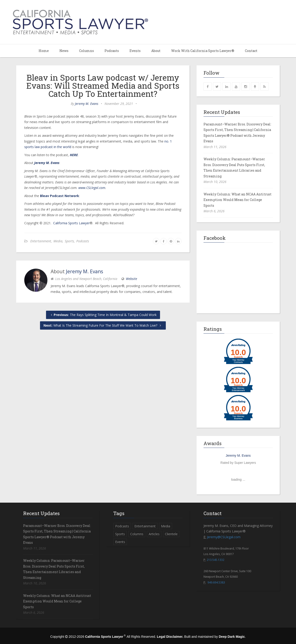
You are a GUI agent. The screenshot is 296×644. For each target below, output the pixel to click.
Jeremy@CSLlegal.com (224, 537)
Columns (86, 51)
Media (58, 241)
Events (135, 51)
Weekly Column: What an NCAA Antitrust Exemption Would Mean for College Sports (237, 200)
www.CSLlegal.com (92, 188)
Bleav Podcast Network (60, 196)
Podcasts (112, 51)
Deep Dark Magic (232, 637)
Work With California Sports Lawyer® (203, 51)
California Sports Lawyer (71, 223)
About (156, 51)
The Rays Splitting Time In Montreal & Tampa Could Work (103, 315)
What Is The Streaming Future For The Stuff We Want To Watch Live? (103, 325)
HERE (74, 155)
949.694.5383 (216, 582)
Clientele (171, 534)
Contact (251, 51)
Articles (154, 534)
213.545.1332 (216, 560)
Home (44, 51)
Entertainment (41, 241)
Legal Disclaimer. (170, 637)
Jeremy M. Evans (87, 104)
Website (131, 279)
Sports (69, 241)
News (64, 51)
